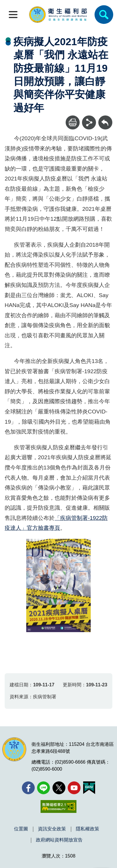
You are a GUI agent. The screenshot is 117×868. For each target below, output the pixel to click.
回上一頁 (105, 118)
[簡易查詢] (104, 15)
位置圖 (21, 829)
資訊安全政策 (52, 829)
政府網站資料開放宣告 (59, 840)
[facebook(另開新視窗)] (28, 788)
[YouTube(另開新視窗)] (74, 788)
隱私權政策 (88, 829)
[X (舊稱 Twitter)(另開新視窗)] (59, 788)
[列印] (73, 122)
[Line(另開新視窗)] (43, 788)
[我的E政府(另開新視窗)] (89, 788)
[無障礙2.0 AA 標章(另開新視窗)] (58, 806)
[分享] (89, 122)
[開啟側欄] (13, 15)
